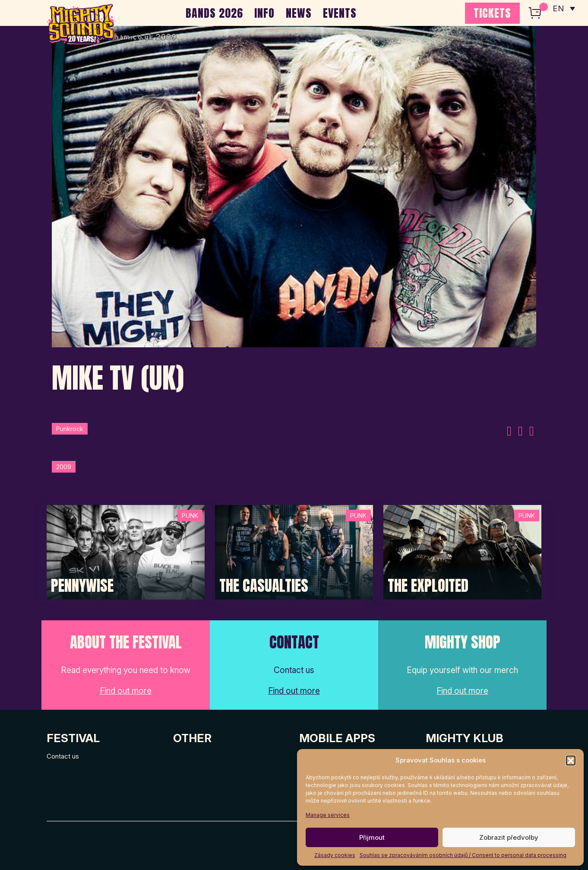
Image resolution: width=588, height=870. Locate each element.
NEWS (299, 13)
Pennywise (82, 586)
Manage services (328, 815)
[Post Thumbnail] (126, 552)
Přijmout (372, 837)
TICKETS (492, 13)
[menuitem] (563, 9)
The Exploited (428, 586)
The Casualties (264, 586)
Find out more (126, 691)
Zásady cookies (335, 855)
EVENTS (340, 13)
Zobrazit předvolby (509, 837)
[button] (571, 760)
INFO (264, 13)
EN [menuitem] (558, 9)
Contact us (63, 756)
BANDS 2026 (214, 13)
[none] (563, 9)
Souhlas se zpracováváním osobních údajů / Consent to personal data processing (463, 855)
